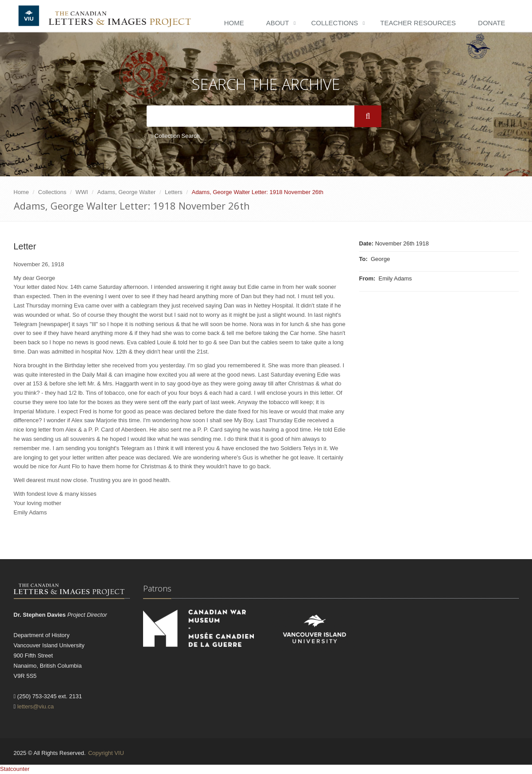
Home (234, 23)
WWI (82, 192)
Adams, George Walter (127, 192)
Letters (174, 192)
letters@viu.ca (36, 706)
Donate (491, 23)
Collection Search (175, 136)
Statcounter (15, 769)
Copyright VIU (106, 753)
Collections (334, 23)
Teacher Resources (418, 23)
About (278, 23)
